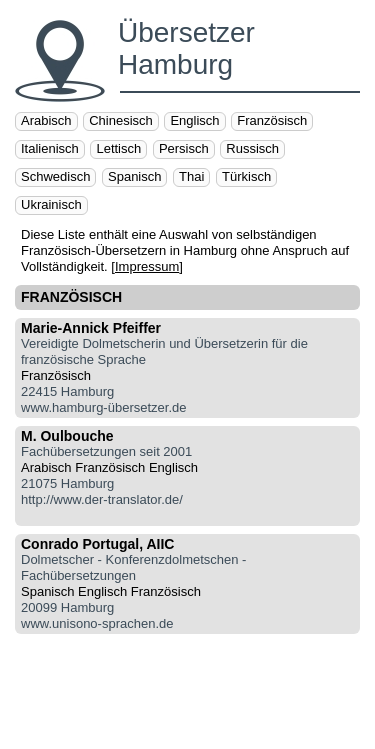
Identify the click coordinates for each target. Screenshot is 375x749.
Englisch (194, 120)
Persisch (184, 148)
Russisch (252, 148)
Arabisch (46, 120)
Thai (191, 176)
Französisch (272, 120)
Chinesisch (121, 120)
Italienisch (50, 148)
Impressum (147, 266)
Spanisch (134, 176)
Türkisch (246, 176)
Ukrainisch (51, 204)
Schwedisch (55, 176)
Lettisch (118, 148)
